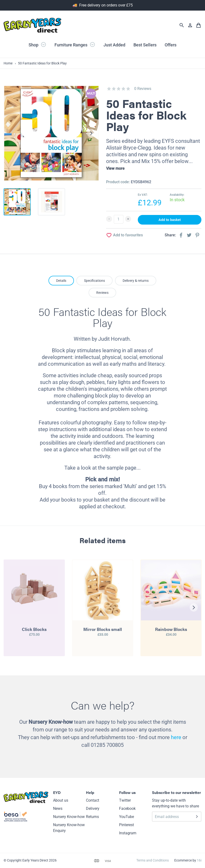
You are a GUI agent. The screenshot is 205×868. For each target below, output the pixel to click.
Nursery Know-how (69, 817)
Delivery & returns (136, 281)
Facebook (127, 808)
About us (61, 800)
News (58, 808)
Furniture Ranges (75, 44)
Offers (171, 45)
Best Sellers (145, 45)
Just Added (114, 45)
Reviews (102, 293)
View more (115, 168)
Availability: (177, 195)
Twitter (125, 800)
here (176, 737)
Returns (92, 817)
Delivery (93, 808)
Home (8, 63)
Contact (93, 800)
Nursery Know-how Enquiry (69, 828)
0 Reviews (143, 89)
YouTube (127, 817)
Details (61, 281)
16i (199, 860)
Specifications (94, 281)
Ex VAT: (143, 195)
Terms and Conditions (153, 860)
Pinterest (127, 825)
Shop (37, 44)
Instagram (128, 833)
